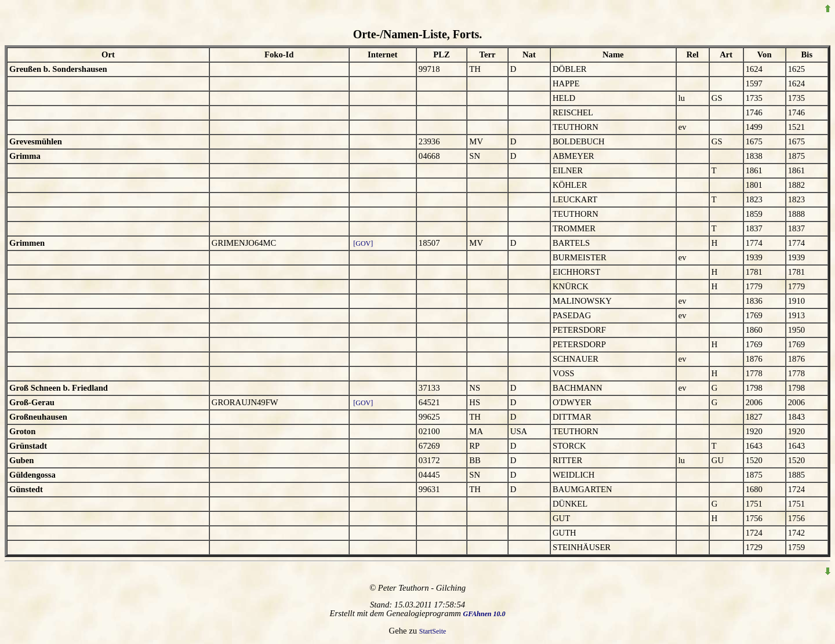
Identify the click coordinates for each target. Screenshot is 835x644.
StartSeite (433, 631)
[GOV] (363, 243)
